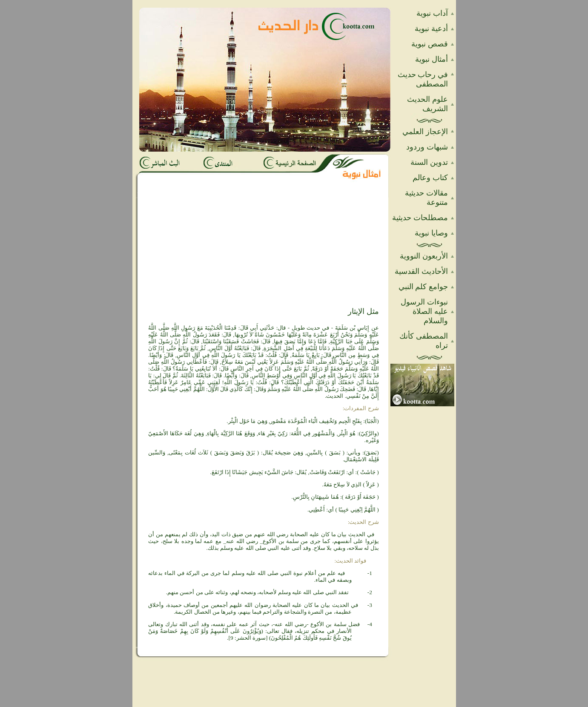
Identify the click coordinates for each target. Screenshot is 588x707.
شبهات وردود (427, 147)
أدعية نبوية (431, 29)
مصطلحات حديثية (420, 218)
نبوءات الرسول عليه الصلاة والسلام (424, 311)
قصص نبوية (430, 44)
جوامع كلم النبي (423, 287)
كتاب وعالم (430, 178)
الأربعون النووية (424, 256)
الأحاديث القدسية (421, 271)
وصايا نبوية (431, 233)
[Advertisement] (194, 252)
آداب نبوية (432, 13)
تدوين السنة (429, 162)
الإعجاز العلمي (425, 132)
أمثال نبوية (432, 59)
